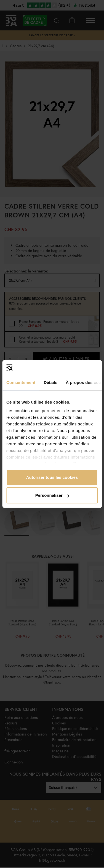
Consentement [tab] (21, 382)
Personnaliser (52, 495)
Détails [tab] (50, 382)
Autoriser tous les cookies (52, 477)
